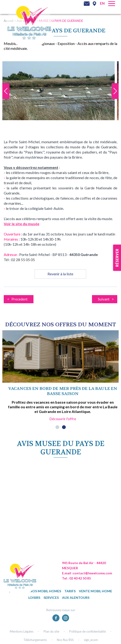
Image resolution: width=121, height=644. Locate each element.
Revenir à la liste (60, 274)
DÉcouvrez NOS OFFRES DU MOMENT (61, 325)
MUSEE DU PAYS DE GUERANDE (61, 21)
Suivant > (106, 299)
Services (51, 598)
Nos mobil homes (45, 591)
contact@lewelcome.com (92, 573)
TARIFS (70, 591)
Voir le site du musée (22, 224)
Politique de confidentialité (88, 631)
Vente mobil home (95, 591)
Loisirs (34, 598)
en (102, 3)
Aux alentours (76, 598)
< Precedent (17, 299)
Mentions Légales (22, 631)
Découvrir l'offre (63, 419)
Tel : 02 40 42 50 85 (76, 578)
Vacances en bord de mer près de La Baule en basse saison (63, 391)
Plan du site (51, 631)
